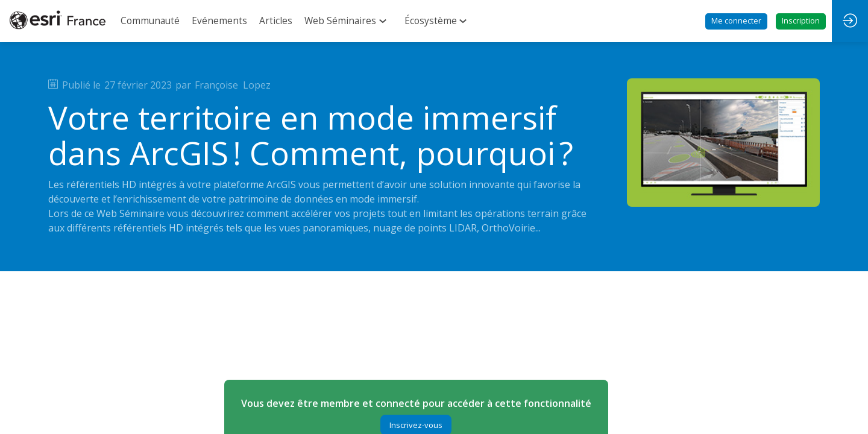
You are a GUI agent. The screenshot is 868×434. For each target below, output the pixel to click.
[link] (150, 21)
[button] (736, 21)
